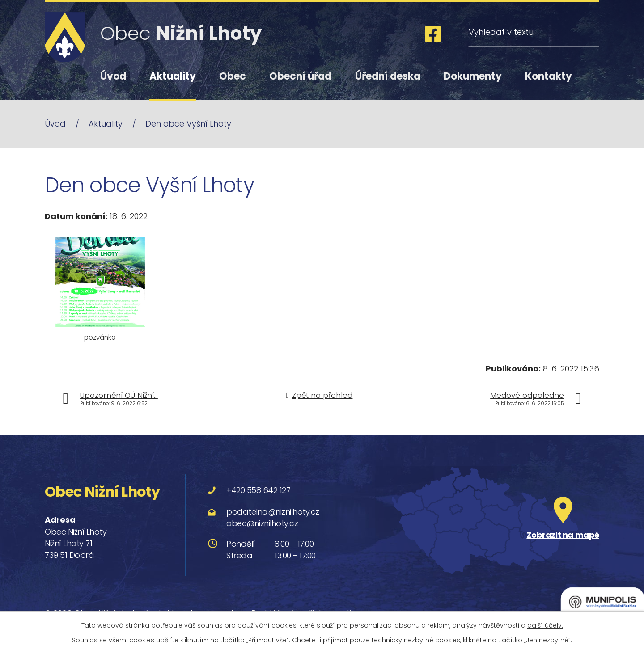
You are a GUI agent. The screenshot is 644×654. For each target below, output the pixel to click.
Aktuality (173, 76)
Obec (233, 76)
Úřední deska (388, 76)
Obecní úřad (300, 76)
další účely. (545, 625)
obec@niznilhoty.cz (262, 523)
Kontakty (549, 76)
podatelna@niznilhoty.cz (273, 512)
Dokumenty (473, 76)
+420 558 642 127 (258, 490)
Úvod (113, 76)
